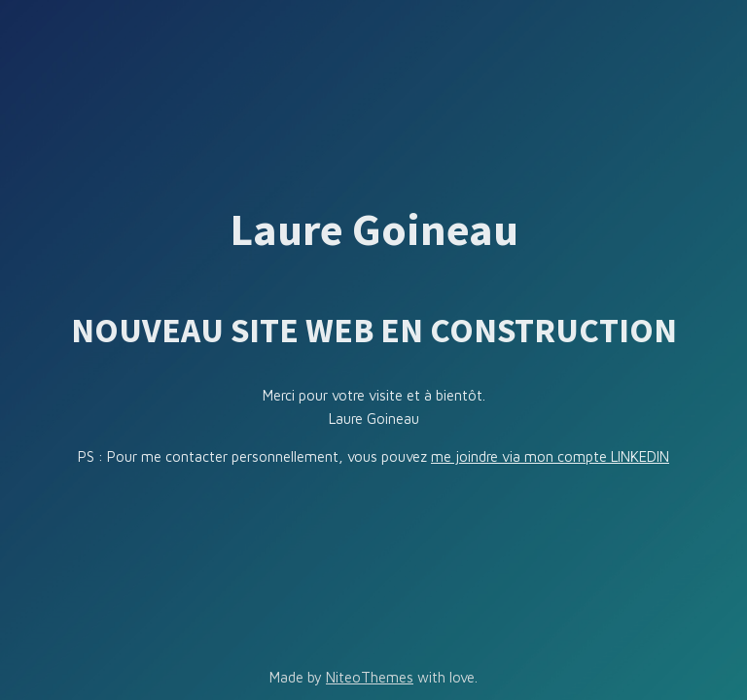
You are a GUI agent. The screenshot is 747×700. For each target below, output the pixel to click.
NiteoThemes (370, 677)
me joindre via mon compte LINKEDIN (550, 456)
